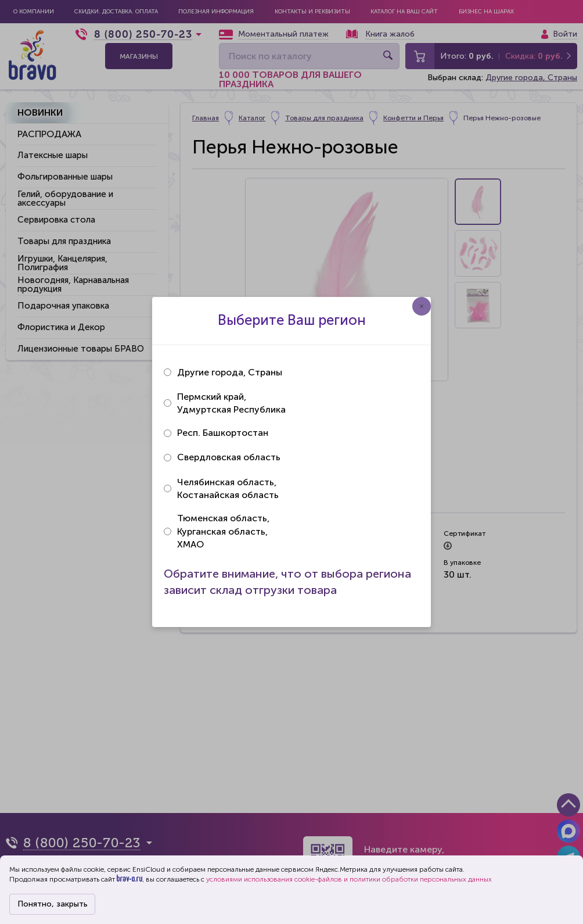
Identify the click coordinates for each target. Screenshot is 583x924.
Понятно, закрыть (53, 904)
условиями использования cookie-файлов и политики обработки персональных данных (349, 879)
